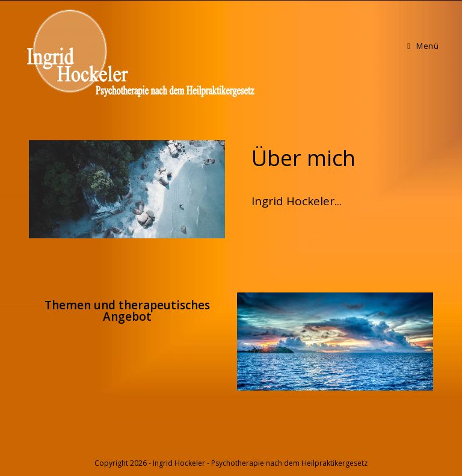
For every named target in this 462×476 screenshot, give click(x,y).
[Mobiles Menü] (423, 46)
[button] (303, 158)
